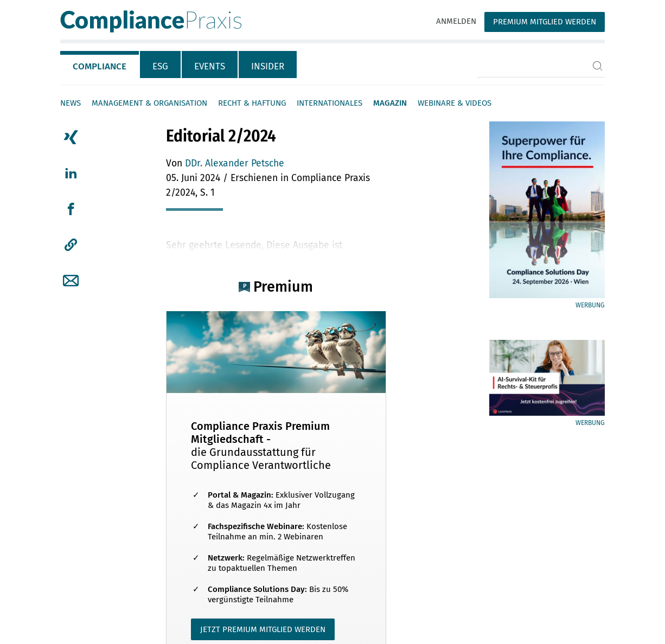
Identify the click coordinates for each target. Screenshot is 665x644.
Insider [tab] (268, 66)
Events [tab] (210, 66)
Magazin (390, 103)
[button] (71, 245)
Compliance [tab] (100, 66)
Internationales (330, 103)
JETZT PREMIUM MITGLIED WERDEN (263, 629)
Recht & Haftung (252, 103)
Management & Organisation (149, 103)
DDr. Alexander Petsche (235, 163)
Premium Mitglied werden (545, 22)
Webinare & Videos (455, 103)
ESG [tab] (160, 66)
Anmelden (456, 21)
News (71, 103)
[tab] (100, 65)
